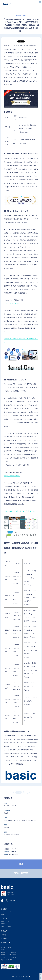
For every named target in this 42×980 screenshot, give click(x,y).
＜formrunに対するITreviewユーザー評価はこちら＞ (21, 511)
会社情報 (4, 909)
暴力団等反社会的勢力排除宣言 (9, 955)
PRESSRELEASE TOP (21, 873)
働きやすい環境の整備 (7, 960)
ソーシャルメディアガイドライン (9, 957)
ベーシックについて (6, 912)
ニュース (4, 918)
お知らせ (3, 924)
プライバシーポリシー (7, 947)
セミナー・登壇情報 (6, 926)
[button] (40, 2)
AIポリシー (4, 950)
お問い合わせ (6, 942)
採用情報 (4, 939)
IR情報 (3, 935)
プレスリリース (5, 921)
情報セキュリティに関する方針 (9, 952)
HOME (21, 864)
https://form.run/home (12, 476)
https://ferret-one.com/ (12, 303)
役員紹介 (3, 914)
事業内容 (4, 931)
